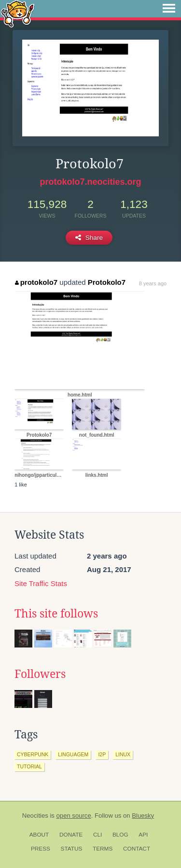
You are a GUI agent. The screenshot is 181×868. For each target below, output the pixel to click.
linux (123, 754)
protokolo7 (36, 282)
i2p (102, 754)
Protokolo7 (107, 282)
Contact (137, 849)
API (143, 835)
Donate (71, 835)
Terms (103, 849)
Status (72, 849)
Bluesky (143, 816)
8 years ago (153, 283)
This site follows (56, 614)
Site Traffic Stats (41, 583)
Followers (40, 674)
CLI (97, 835)
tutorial (29, 766)
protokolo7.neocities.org (90, 182)
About (39, 835)
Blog (120, 835)
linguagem (73, 754)
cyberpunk (33, 754)
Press (41, 849)
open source (74, 816)
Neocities (35, 816)
